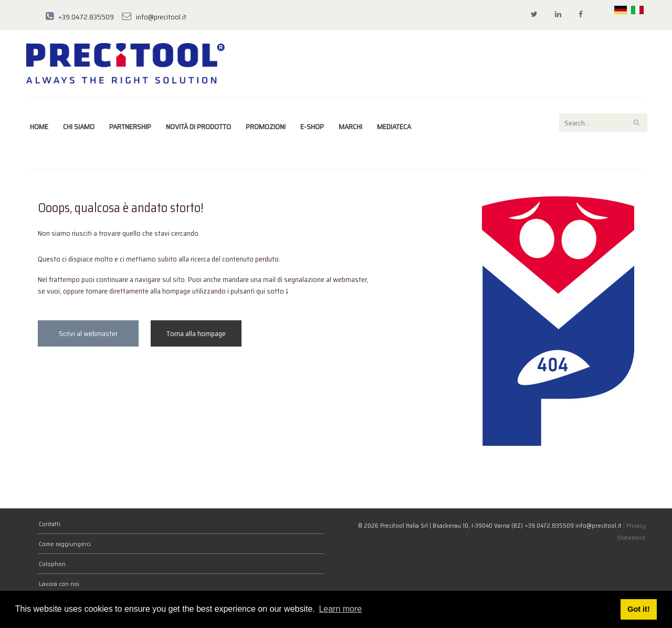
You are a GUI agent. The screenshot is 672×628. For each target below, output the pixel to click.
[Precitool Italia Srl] (125, 62)
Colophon (52, 564)
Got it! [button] (638, 609)
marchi (350, 127)
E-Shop (312, 127)
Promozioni (266, 127)
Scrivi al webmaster (88, 333)
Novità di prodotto (198, 127)
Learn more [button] (340, 609)
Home (39, 127)
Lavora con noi (59, 584)
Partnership (130, 127)
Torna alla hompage (196, 333)
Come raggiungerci (65, 544)
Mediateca (394, 127)
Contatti (50, 524)
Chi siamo (79, 127)
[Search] (603, 123)
